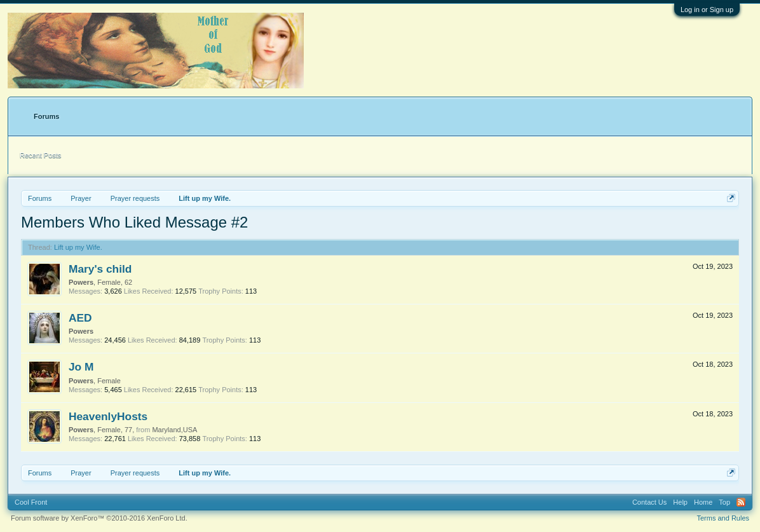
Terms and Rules (723, 518)
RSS (741, 502)
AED (80, 318)
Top (724, 502)
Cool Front (31, 502)
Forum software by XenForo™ (99, 518)
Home (703, 502)
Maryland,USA (174, 430)
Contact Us (649, 502)
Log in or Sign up (707, 10)
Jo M (81, 367)
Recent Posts (40, 155)
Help (680, 502)
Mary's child (100, 269)
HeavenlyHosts (108, 416)
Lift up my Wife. (78, 247)
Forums (46, 116)
